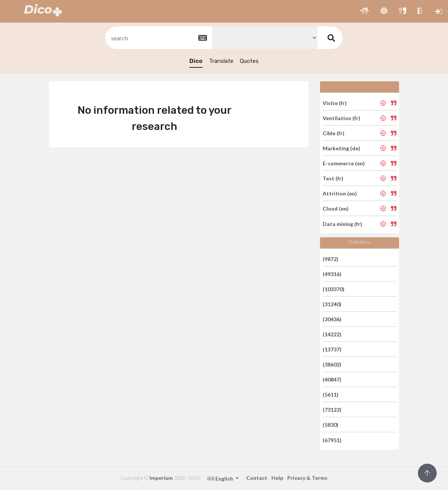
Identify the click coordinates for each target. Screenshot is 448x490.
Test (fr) (333, 178)
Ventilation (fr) (341, 118)
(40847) (332, 379)
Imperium (161, 478)
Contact (257, 478)
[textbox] (158, 38)
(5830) (331, 425)
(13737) (332, 349)
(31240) (332, 304)
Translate (221, 61)
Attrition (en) (340, 193)
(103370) (334, 289)
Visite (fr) (335, 103)
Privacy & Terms (307, 478)
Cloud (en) (336, 208)
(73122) (332, 410)
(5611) (331, 395)
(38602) (332, 364)
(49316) (332, 274)
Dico (196, 61)
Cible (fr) (334, 133)
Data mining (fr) (342, 224)
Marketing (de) (341, 148)
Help (277, 478)
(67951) (332, 440)
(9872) (331, 259)
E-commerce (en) (344, 163)
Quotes (249, 61)
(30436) (332, 319)
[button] (365, 11)
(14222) (332, 334)
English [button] (221, 479)
